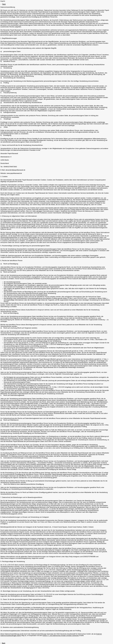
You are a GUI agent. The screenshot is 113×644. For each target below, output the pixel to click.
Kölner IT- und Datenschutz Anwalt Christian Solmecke (61, 636)
